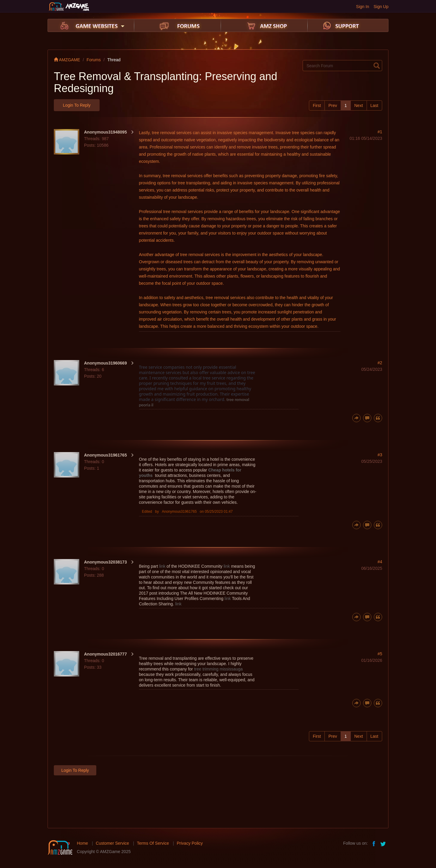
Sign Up (381, 7)
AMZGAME (67, 60)
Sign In (363, 7)
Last (374, 105)
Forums (94, 60)
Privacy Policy (190, 843)
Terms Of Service (153, 843)
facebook (374, 843)
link (162, 566)
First (317, 105)
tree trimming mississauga (218, 669)
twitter (384, 843)
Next (359, 105)
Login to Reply (77, 105)
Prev (333, 105)
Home (82, 843)
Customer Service (112, 843)
